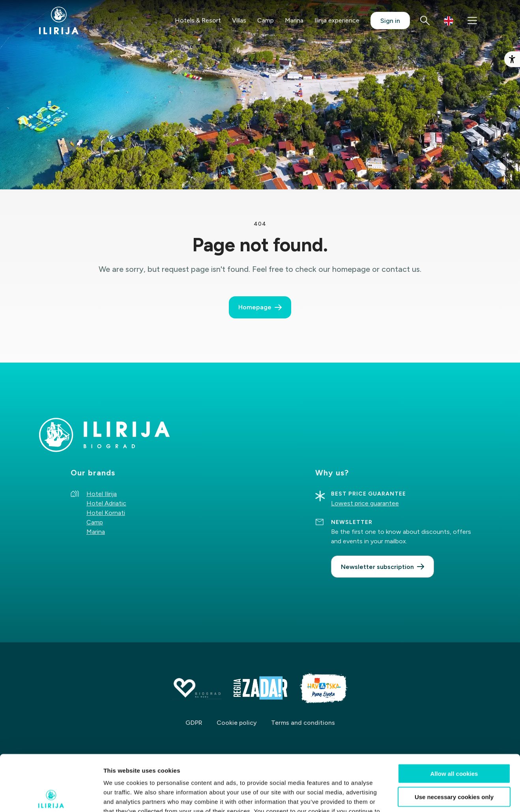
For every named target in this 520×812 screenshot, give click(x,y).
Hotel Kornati (106, 513)
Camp (266, 20)
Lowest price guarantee (365, 503)
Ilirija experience (337, 20)
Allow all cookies (454, 718)
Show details (414, 796)
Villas (239, 20)
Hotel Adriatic (106, 503)
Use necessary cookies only (454, 741)
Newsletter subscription (377, 567)
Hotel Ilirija (102, 494)
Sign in (390, 21)
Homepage (255, 307)
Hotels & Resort (198, 20)
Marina (294, 20)
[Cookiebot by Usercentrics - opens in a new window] (51, 797)
